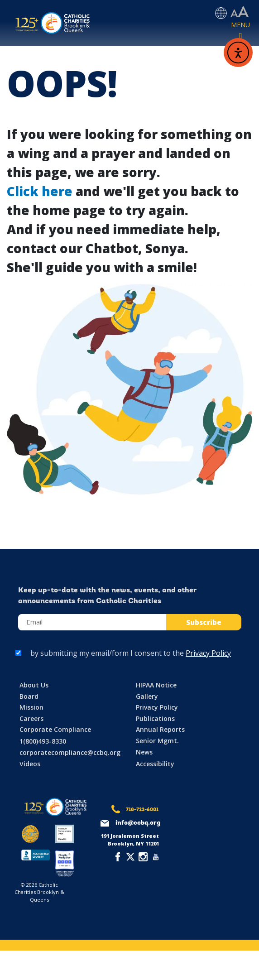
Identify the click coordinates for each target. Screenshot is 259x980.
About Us (34, 685)
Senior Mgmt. (157, 741)
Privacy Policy (208, 653)
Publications (155, 718)
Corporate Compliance (55, 729)
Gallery (147, 696)
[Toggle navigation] (240, 31)
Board (29, 696)
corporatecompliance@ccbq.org (70, 752)
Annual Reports (160, 729)
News (144, 752)
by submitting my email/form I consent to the (131, 653)
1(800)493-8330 (43, 741)
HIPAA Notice (156, 685)
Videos (30, 764)
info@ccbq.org (138, 823)
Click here (40, 191)
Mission (31, 707)
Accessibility (155, 764)
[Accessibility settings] (240, 12)
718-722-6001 (142, 810)
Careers (31, 718)
